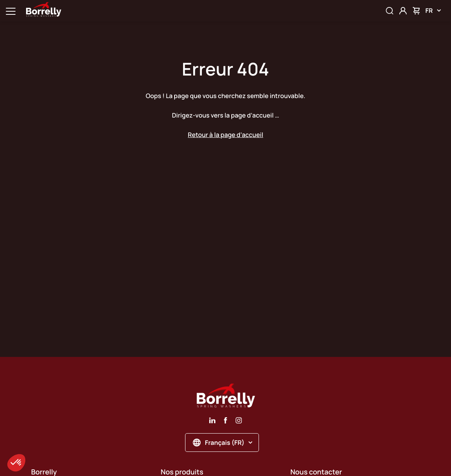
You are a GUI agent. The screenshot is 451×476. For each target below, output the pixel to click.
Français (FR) (223, 443)
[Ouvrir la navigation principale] (11, 11)
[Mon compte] (403, 11)
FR (433, 11)
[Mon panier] (416, 11)
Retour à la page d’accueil (226, 135)
